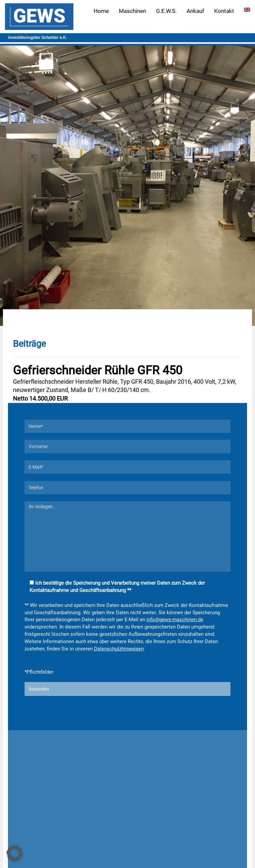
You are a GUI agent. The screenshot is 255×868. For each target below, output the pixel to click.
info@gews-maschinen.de (175, 620)
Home (101, 11)
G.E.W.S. (166, 11)
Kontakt (224, 11)
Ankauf (195, 11)
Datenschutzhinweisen (119, 649)
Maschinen (132, 11)
